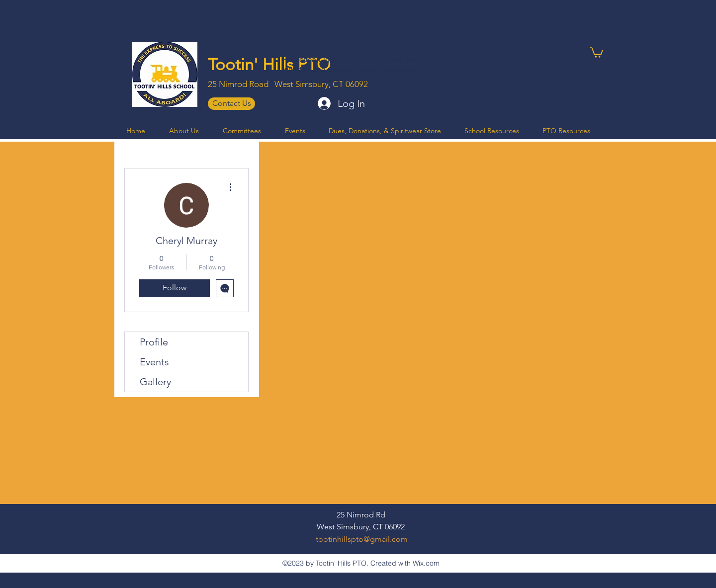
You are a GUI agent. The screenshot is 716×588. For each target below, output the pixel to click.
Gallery (155, 382)
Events (154, 362)
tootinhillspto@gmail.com (362, 539)
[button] (596, 52)
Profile (154, 342)
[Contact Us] (231, 104)
